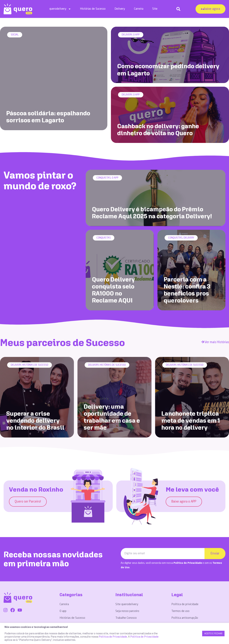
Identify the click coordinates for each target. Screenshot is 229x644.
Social (15, 35)
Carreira (139, 9)
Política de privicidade (185, 592)
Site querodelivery (127, 592)
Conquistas (104, 169)
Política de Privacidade (188, 550)
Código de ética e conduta (187, 612)
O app (136, 35)
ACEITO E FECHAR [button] (213, 634)
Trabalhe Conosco (126, 605)
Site (155, 9)
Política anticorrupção (185, 605)
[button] (178, 9)
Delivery (120, 9)
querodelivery (60, 9)
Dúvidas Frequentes (128, 612)
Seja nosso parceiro (127, 598)
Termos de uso (180, 598)
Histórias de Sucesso (93, 9)
